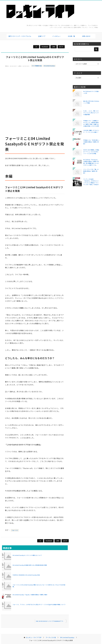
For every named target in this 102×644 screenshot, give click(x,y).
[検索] (87, 49)
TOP (34, 638)
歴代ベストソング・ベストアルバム (20, 36)
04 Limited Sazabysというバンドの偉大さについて (27, 555)
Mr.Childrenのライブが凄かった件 (91, 92)
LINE (54, 47)
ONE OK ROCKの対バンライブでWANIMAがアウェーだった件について (51, 621)
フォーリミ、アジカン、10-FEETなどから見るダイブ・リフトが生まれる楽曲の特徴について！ (39, 604)
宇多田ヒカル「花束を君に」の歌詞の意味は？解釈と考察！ (91, 142)
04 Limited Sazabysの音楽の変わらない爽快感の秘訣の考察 (30, 565)
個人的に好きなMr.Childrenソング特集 (91, 102)
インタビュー (57, 36)
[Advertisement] (35, 81)
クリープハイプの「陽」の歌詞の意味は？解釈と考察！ (91, 171)
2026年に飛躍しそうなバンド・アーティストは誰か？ (91, 131)
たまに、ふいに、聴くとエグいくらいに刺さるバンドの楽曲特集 (91, 113)
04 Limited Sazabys (49, 66)
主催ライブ (42, 36)
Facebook (45, 47)
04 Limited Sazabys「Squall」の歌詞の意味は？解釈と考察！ (30, 595)
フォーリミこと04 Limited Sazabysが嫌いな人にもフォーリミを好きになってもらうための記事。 (39, 586)
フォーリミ (15, 530)
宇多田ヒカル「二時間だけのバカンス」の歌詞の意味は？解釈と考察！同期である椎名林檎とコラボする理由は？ (91, 123)
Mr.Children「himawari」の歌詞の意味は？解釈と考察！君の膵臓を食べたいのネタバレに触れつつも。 (91, 162)
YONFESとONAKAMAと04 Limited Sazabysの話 (26, 575)
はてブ (61, 47)
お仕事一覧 (71, 36)
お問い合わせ (86, 36)
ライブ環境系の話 (37, 66)
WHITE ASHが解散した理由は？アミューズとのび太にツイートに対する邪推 (91, 152)
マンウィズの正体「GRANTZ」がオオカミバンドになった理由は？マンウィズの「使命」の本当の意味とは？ (91, 182)
